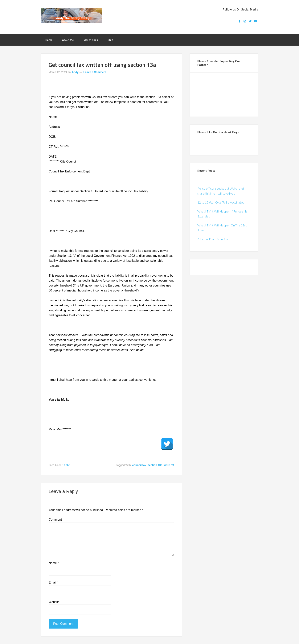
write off (169, 465)
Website (54, 602)
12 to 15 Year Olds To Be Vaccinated (221, 202)
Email (53, 582)
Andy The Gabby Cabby (71, 15)
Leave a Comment (95, 72)
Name (54, 563)
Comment (55, 520)
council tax (139, 465)
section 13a (155, 465)
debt (67, 465)
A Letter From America (213, 239)
